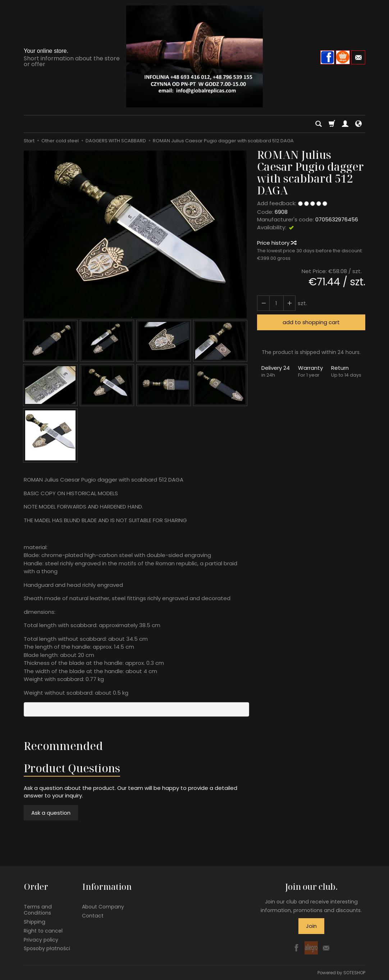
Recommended (63, 746)
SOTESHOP (354, 973)
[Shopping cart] (332, 124)
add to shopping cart (311, 322)
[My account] (345, 124)
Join (311, 926)
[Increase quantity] (263, 303)
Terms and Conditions (38, 909)
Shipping (35, 921)
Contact (93, 915)
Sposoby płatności (47, 948)
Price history (276, 243)
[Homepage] (194, 56)
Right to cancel (43, 930)
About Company (103, 906)
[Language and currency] (358, 124)
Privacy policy (41, 939)
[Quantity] (276, 303)
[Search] (319, 124)
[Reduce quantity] (289, 303)
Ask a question (51, 813)
